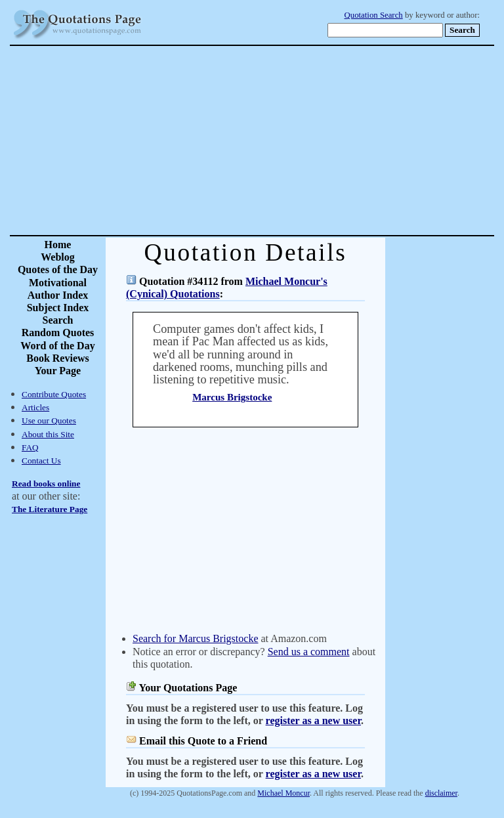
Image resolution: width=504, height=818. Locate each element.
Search (58, 320)
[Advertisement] (298, 140)
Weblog (58, 257)
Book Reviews (58, 358)
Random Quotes (58, 333)
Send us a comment (309, 652)
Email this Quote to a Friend (203, 741)
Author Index (58, 295)
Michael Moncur (283, 793)
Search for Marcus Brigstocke (196, 638)
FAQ (30, 447)
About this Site (48, 434)
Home (58, 245)
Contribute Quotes (54, 394)
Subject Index (58, 308)
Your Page (58, 371)
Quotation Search (374, 15)
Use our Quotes (49, 420)
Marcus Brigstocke (232, 397)
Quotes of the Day (58, 269)
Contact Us (41, 461)
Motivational (58, 283)
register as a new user (313, 721)
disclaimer (441, 793)
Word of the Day (57, 346)
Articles (35, 407)
